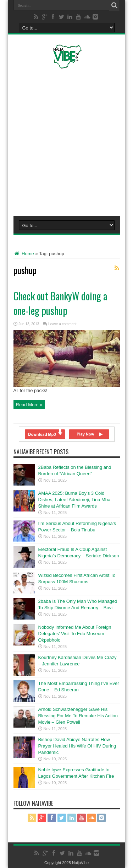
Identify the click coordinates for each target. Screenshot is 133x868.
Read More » (29, 405)
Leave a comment (62, 324)
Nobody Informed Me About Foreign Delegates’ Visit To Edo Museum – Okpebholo (75, 634)
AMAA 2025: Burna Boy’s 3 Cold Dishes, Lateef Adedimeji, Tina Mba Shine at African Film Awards (74, 500)
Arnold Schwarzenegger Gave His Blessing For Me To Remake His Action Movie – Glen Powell (78, 716)
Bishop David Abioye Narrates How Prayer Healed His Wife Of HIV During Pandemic (77, 746)
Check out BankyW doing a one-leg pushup (60, 303)
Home (24, 254)
